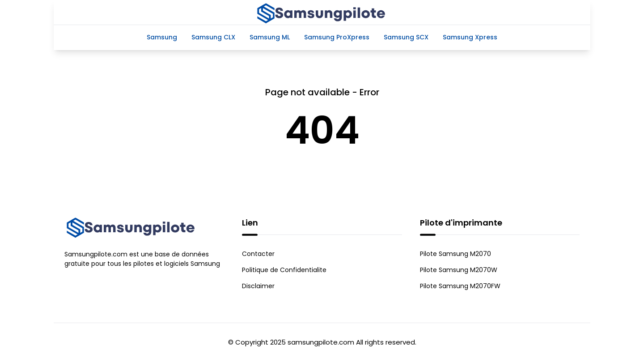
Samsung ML (270, 37)
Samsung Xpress (470, 37)
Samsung (162, 37)
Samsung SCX (406, 37)
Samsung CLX (213, 37)
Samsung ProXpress (337, 37)
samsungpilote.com (321, 342)
